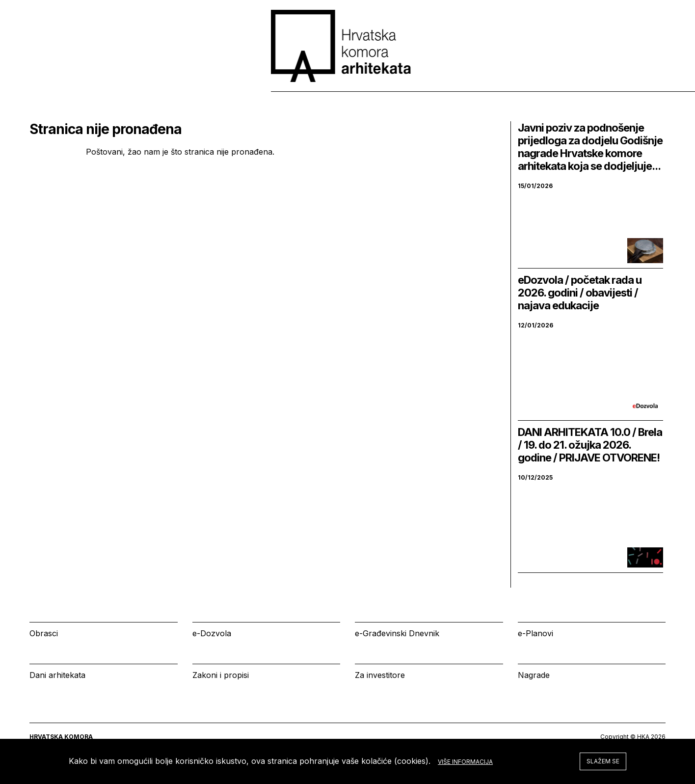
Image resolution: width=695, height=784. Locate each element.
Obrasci (44, 633)
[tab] (646, 93)
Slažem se (603, 761)
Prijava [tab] (600, 93)
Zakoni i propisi (221, 675)
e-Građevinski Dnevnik (397, 633)
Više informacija (465, 762)
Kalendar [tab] (537, 93)
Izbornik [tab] (473, 93)
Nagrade (534, 675)
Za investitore (380, 675)
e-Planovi (535, 633)
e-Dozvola (212, 633)
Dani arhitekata (57, 675)
